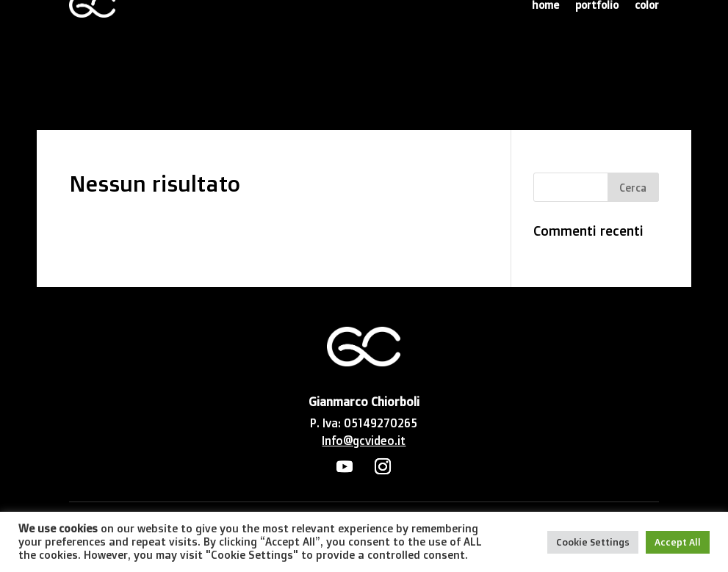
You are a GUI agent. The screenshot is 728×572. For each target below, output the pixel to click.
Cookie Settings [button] (593, 542)
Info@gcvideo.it (364, 441)
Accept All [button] (678, 542)
